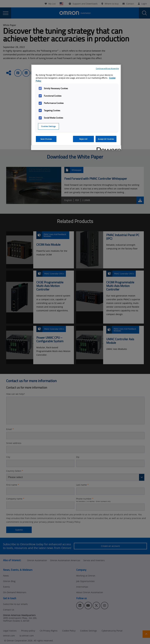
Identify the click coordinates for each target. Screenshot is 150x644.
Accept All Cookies (106, 139)
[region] (76, 107)
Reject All (83, 139)
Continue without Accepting (107, 68)
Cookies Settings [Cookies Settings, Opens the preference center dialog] (48, 126)
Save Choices (46, 139)
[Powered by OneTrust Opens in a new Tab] (108, 148)
